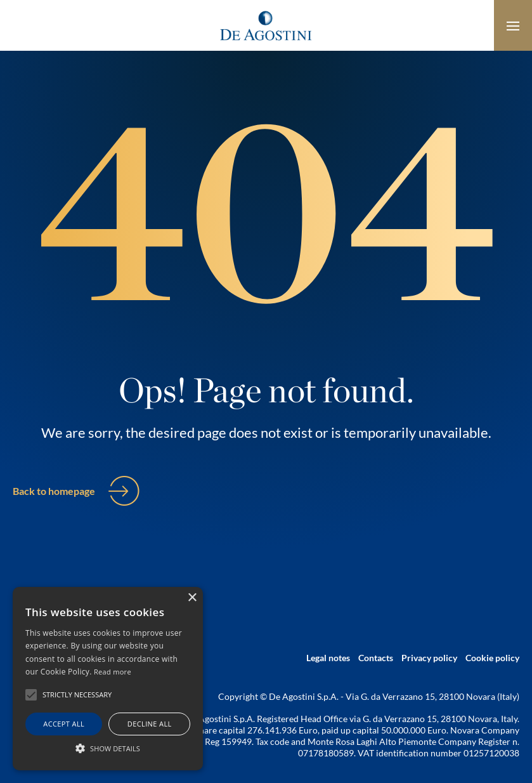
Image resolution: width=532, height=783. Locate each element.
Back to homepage (54, 491)
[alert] (108, 679)
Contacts (376, 658)
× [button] (192, 598)
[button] (108, 748)
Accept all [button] (64, 724)
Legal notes (328, 658)
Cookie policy (492, 658)
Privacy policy (429, 658)
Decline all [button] (150, 724)
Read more (113, 672)
